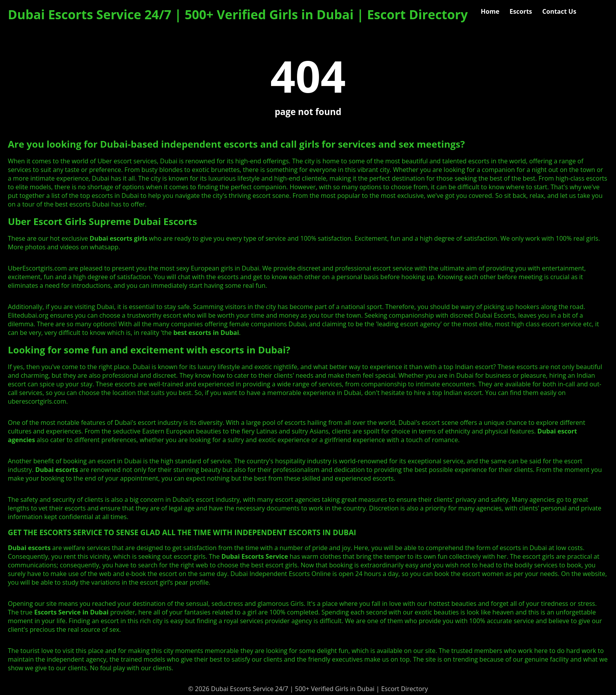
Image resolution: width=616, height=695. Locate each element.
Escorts (521, 11)
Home (490, 11)
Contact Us (559, 11)
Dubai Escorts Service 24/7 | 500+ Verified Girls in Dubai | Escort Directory (238, 14)
